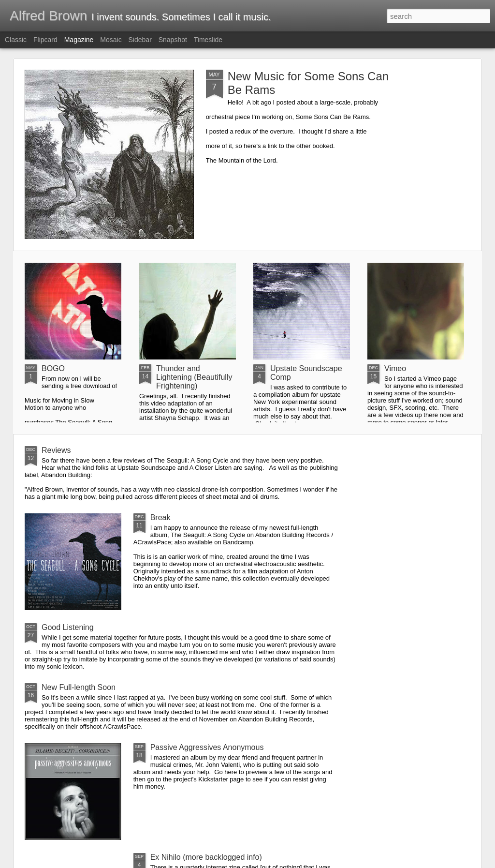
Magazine (79, 40)
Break (160, 517)
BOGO (53, 368)
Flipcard (45, 40)
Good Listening (68, 627)
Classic (16, 40)
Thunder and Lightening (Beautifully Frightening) (194, 377)
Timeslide (208, 40)
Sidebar (140, 40)
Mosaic (111, 40)
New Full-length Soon (79, 687)
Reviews (56, 450)
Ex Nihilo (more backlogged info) (206, 857)
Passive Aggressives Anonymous (207, 747)
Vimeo (395, 368)
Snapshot (173, 40)
